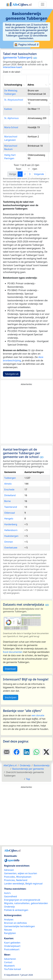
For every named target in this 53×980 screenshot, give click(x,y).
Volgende (39, 174)
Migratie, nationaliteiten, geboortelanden (26, 903)
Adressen (9, 870)
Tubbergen (10, 478)
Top (28, 779)
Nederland (22, 880)
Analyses (9, 920)
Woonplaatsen (24, 877)
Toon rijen (26, 169)
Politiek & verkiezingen (16, 910)
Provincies (9, 880)
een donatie (38, 715)
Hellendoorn (11, 530)
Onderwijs (9, 907)
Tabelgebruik (12, 374)
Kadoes (8, 109)
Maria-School (11, 127)
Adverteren (10, 959)
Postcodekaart (12, 949)
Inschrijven (11, 697)
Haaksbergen (11, 536)
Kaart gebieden (12, 943)
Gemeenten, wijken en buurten (21, 873)
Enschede (9, 490)
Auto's (7, 893)
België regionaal (34, 884)
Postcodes (10, 877)
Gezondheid (10, 896)
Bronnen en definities (15, 923)
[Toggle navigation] (43, 4)
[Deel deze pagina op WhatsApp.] (36, 752)
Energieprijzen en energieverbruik (22, 900)
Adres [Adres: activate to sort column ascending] (31, 85)
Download (10, 669)
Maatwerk (9, 966)
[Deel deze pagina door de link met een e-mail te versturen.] (7, 752)
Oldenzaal (10, 513)
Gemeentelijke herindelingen (20, 926)
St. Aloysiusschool (14, 100)
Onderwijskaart (12, 946)
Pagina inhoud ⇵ (26, 45)
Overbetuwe (11, 548)
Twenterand (11, 507)
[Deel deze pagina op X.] (46, 752)
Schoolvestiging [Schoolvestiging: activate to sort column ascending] (13, 85)
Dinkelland (10, 495)
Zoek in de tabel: (28, 72)
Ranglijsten (10, 933)
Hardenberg (11, 524)
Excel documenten (13, 652)
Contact (8, 962)
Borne (7, 501)
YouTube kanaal (12, 969)
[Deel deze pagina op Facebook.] (17, 752)
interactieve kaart (12, 67)
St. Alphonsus (11, 118)
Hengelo (9, 519)
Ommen (9, 542)
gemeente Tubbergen (18, 58)
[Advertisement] (26, 415)
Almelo (8, 484)
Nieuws (8, 930)
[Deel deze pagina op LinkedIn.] (26, 752)
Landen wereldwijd (14, 884)
